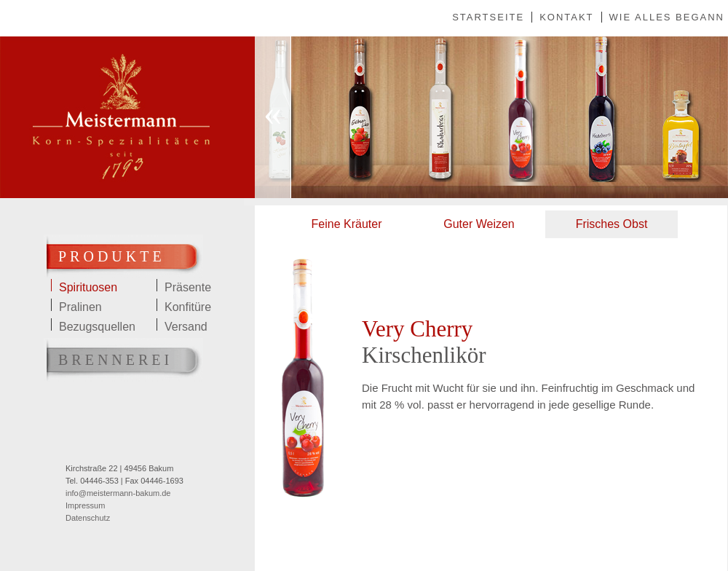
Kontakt (566, 17)
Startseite (488, 17)
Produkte (112, 256)
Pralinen (80, 306)
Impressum (85, 505)
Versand (186, 326)
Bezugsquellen (97, 326)
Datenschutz (88, 518)
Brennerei (115, 360)
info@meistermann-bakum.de (118, 493)
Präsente (188, 286)
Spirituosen (88, 286)
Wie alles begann (667, 17)
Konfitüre (188, 306)
